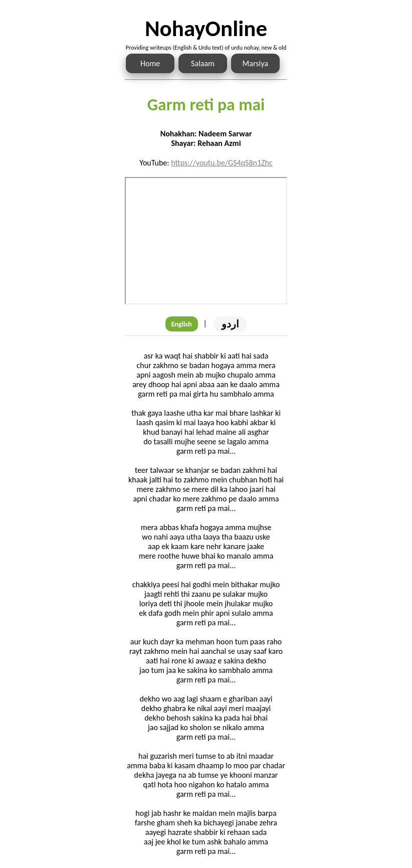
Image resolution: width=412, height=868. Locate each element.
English (182, 324)
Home (150, 63)
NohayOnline (206, 28)
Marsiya (255, 63)
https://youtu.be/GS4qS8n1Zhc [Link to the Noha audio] (222, 163)
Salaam (203, 63)
